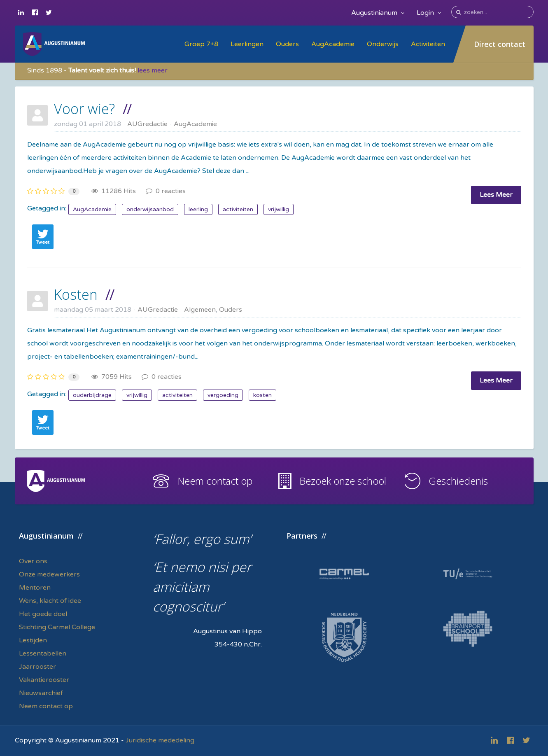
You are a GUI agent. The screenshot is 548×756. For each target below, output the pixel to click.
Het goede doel (43, 614)
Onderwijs (383, 44)
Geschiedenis (458, 481)
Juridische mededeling (160, 740)
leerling (198, 209)
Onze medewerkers (49, 574)
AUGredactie (147, 124)
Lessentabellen (43, 653)
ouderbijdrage (92, 395)
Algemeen (200, 310)
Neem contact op (215, 481)
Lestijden (33, 640)
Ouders (287, 44)
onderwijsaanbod (150, 209)
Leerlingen (247, 44)
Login (429, 13)
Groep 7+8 (201, 44)
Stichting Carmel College (57, 627)
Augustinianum (378, 13)
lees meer (153, 70)
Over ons (33, 561)
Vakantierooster (44, 680)
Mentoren (35, 588)
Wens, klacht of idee (50, 601)
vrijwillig (279, 209)
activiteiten (238, 209)
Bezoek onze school (343, 481)
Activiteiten (428, 44)
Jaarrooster (37, 667)
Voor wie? (84, 109)
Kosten (76, 294)
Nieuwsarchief (41, 693)
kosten (262, 395)
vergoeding (223, 395)
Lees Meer (496, 195)
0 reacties (166, 191)
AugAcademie (333, 44)
